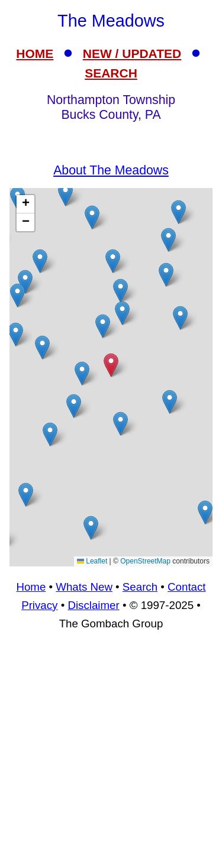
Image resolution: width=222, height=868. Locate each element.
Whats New (84, 587)
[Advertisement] (111, 755)
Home (31, 587)
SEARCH (111, 73)
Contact (186, 587)
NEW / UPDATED (132, 54)
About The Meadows (111, 170)
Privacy (39, 605)
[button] (65, 194)
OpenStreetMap (145, 561)
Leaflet (92, 561)
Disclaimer (93, 605)
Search (140, 587)
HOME (35, 54)
